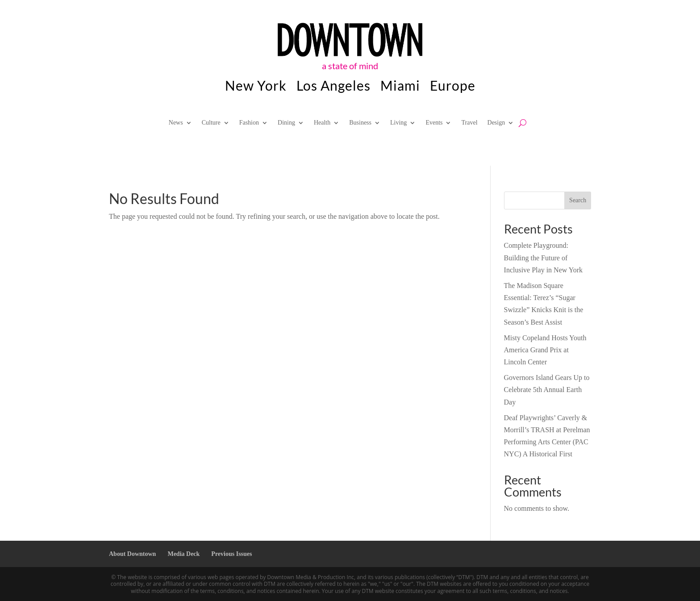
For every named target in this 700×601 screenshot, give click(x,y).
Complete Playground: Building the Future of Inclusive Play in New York (543, 257)
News (176, 123)
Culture (211, 123)
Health (322, 123)
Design (496, 123)
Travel (469, 123)
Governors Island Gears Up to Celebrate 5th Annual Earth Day (547, 390)
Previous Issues (231, 554)
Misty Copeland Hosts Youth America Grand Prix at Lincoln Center (545, 350)
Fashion (249, 123)
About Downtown (132, 554)
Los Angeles (333, 87)
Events (434, 123)
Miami (400, 87)
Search (578, 200)
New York (256, 87)
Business (360, 123)
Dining (286, 123)
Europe (453, 87)
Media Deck (183, 554)
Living (398, 123)
